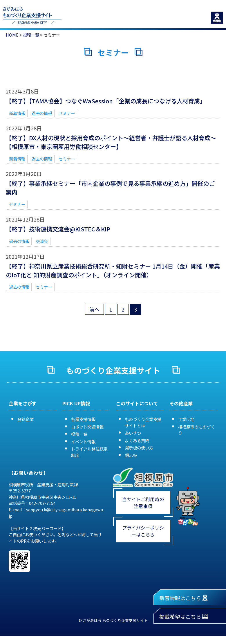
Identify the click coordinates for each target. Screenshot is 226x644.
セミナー (67, 113)
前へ (94, 309)
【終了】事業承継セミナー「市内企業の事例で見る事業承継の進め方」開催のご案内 (110, 188)
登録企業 (26, 419)
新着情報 (17, 113)
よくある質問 (137, 440)
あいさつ (133, 433)
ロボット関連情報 (87, 427)
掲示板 (131, 455)
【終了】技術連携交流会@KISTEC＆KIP (58, 229)
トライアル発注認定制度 (89, 452)
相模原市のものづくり (196, 430)
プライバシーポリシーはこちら (143, 531)
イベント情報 (83, 441)
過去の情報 (42, 113)
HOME (12, 35)
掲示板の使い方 (139, 448)
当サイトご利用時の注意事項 (143, 503)
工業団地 (186, 419)
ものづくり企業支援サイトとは (143, 422)
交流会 (42, 241)
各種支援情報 (83, 419)
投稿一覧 (31, 35)
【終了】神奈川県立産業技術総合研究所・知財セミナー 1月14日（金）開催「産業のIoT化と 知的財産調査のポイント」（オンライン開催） (113, 270)
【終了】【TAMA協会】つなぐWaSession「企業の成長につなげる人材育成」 (106, 101)
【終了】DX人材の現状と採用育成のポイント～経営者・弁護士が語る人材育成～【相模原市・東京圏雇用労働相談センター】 (111, 142)
